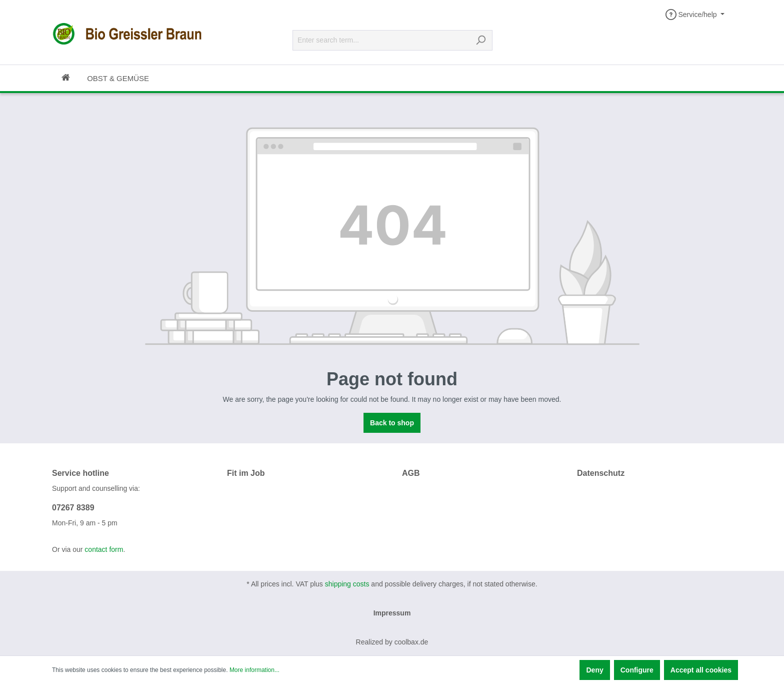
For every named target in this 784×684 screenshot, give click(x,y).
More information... (254, 670)
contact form (104, 549)
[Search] (481, 40)
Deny (594, 670)
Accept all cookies (701, 670)
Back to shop (392, 423)
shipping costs (347, 584)
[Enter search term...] (381, 40)
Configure (637, 670)
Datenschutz (601, 473)
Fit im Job (246, 473)
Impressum (392, 613)
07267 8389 (73, 508)
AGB (411, 473)
